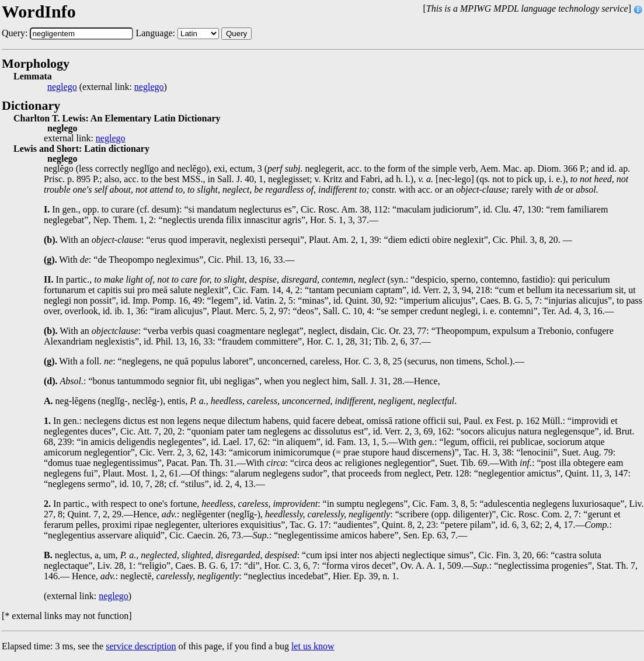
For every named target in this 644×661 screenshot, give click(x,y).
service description (141, 646)
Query (236, 34)
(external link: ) (107, 87)
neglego (62, 87)
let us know (313, 646)
